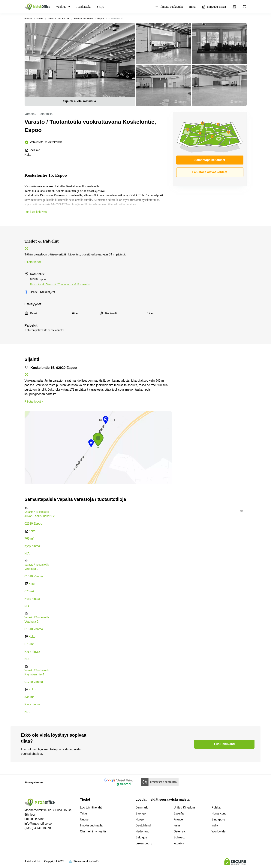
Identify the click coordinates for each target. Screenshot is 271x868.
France (178, 819)
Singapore (218, 819)
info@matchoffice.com (39, 824)
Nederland (143, 831)
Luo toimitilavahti (91, 807)
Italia (177, 825)
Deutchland (143, 825)
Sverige (141, 813)
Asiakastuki (84, 7)
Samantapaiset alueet (210, 160)
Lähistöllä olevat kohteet (210, 172)
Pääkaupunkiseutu (83, 19)
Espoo (101, 19)
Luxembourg (144, 843)
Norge (140, 819)
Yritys (100, 7)
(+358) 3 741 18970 (38, 828)
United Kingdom (184, 807)
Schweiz (179, 837)
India (215, 825)
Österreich (180, 831)
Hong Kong (219, 813)
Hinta (192, 7)
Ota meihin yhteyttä (93, 831)
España (179, 813)
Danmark (142, 807)
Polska (216, 807)
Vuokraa (61, 7)
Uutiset (85, 819)
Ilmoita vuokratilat (169, 7)
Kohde (40, 19)
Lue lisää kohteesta (38, 212)
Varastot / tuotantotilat (59, 19)
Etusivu (28, 19)
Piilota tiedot (34, 262)
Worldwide (218, 831)
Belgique (141, 837)
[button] (136, 508)
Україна (179, 843)
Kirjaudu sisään (214, 7)
